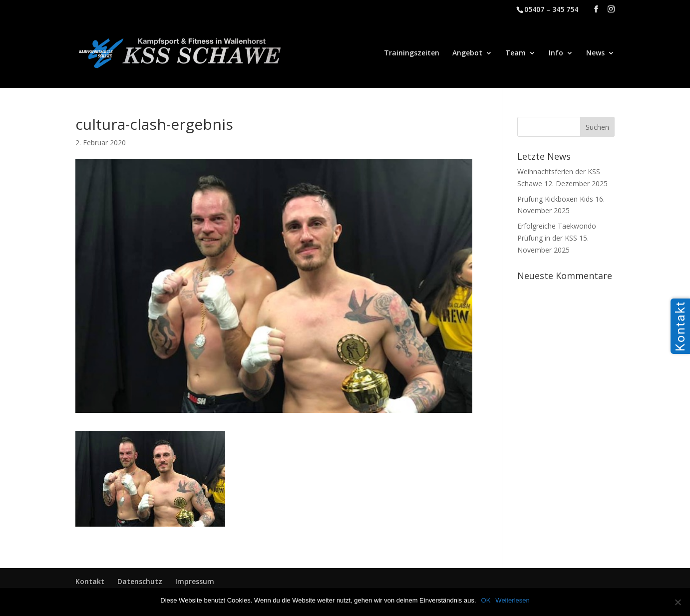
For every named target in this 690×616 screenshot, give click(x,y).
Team (516, 53)
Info (556, 53)
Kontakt (90, 581)
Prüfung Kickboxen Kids (555, 199)
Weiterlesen (512, 600)
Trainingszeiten (412, 53)
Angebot (467, 53)
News (595, 53)
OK (486, 600)
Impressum (195, 581)
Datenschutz (140, 581)
